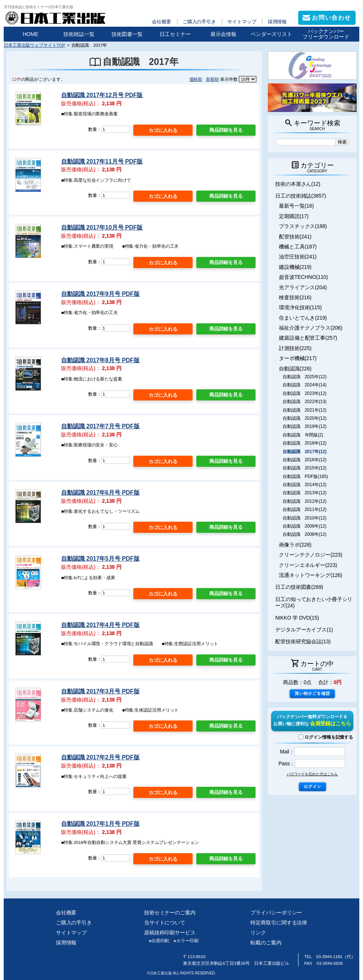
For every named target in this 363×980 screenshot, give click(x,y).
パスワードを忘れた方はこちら (312, 774)
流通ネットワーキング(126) (311, 575)
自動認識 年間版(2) (303, 435)
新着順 (213, 79)
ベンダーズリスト (272, 34)
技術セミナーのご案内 (170, 913)
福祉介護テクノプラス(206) (311, 328)
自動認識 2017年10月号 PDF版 (102, 227)
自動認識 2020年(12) (304, 418)
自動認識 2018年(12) (304, 443)
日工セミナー (175, 34)
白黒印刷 (156, 941)
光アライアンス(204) (303, 287)
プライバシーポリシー (276, 913)
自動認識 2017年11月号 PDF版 (102, 161)
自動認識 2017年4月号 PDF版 (100, 625)
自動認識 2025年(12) (304, 377)
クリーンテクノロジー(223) (311, 555)
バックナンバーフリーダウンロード (326, 34)
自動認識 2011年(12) (304, 509)
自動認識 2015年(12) (304, 468)
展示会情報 (223, 34)
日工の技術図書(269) (299, 587)
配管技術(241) (295, 237)
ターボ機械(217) (298, 358)
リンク (258, 933)
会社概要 (161, 22)
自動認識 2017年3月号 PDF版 (100, 691)
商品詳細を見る (226, 130)
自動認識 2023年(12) (304, 393)
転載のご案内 (266, 943)
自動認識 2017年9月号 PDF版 (100, 294)
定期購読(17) (294, 216)
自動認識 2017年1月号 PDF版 (100, 824)
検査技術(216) (295, 297)
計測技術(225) (295, 348)
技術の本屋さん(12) (298, 184)
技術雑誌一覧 (79, 34)
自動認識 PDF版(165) (305, 476)
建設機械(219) (295, 267)
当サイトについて (165, 923)
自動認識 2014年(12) (304, 485)
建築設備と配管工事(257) (308, 338)
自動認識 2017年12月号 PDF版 (102, 95)
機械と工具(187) (298, 247)
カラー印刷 (184, 941)
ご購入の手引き (199, 22)
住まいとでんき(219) (303, 318)
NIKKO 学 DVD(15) (297, 618)
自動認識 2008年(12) (304, 534)
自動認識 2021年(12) (304, 410)
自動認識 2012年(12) (304, 501)
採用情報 (277, 22)
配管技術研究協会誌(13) (303, 641)
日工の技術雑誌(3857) (301, 196)
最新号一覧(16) (296, 206)
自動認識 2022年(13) (304, 402)
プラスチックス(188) (303, 226)
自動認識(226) (295, 369)
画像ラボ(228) (295, 545)
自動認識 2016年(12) (304, 460)
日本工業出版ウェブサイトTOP (34, 45)
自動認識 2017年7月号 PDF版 (100, 426)
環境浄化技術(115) (300, 307)
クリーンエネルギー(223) (308, 565)
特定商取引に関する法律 (279, 923)
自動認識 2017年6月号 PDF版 (100, 493)
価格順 (196, 79)
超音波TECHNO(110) (303, 277)
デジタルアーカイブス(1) (304, 630)
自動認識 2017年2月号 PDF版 (100, 757)
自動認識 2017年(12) (304, 452)
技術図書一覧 (127, 34)
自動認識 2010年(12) (304, 518)
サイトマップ (242, 22)
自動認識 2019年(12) (304, 426)
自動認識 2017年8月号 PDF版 (100, 360)
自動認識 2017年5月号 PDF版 (100, 559)
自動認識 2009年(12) (304, 526)
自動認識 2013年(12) (304, 493)
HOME (31, 34)
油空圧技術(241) (298, 257)
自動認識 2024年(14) (304, 385)
